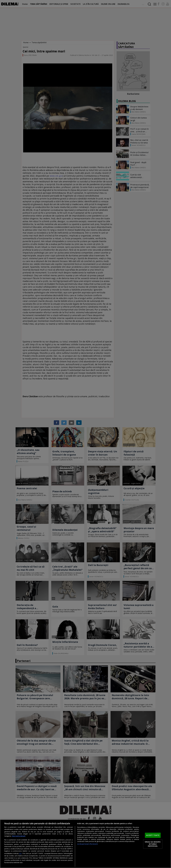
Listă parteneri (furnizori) (87, 844)
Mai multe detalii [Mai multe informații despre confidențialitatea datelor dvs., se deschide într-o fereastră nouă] (19, 836)
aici (20, 853)
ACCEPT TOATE (153, 835)
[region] (85, 844)
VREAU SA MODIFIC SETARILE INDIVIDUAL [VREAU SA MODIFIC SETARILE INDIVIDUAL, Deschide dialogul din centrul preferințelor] (153, 844)
